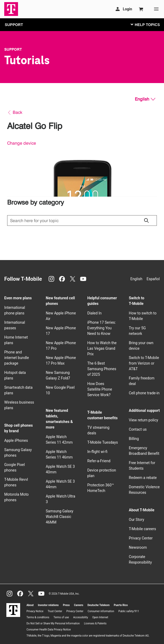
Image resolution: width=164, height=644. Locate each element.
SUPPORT (14, 25)
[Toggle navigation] (144, 24)
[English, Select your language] (145, 99)
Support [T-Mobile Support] (13, 49)
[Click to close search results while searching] (146, 221)
